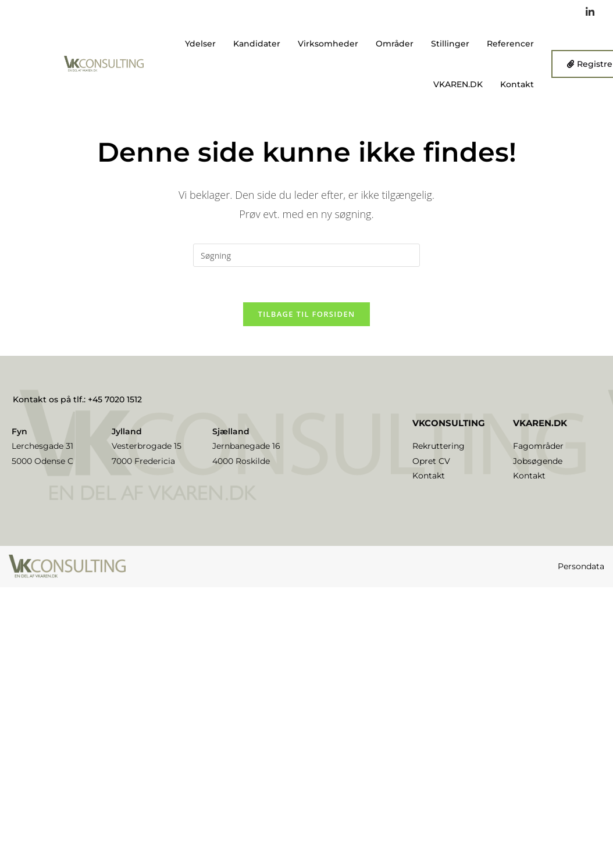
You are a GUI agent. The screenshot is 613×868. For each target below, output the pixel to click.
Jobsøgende (538, 461)
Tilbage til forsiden (307, 314)
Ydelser (200, 44)
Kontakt (517, 84)
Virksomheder (328, 44)
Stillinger (450, 44)
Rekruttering (439, 446)
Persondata (581, 566)
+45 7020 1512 (115, 399)
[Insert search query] (306, 255)
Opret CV (431, 461)
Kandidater (257, 44)
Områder (395, 44)
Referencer (510, 44)
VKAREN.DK (458, 84)
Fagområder (538, 446)
